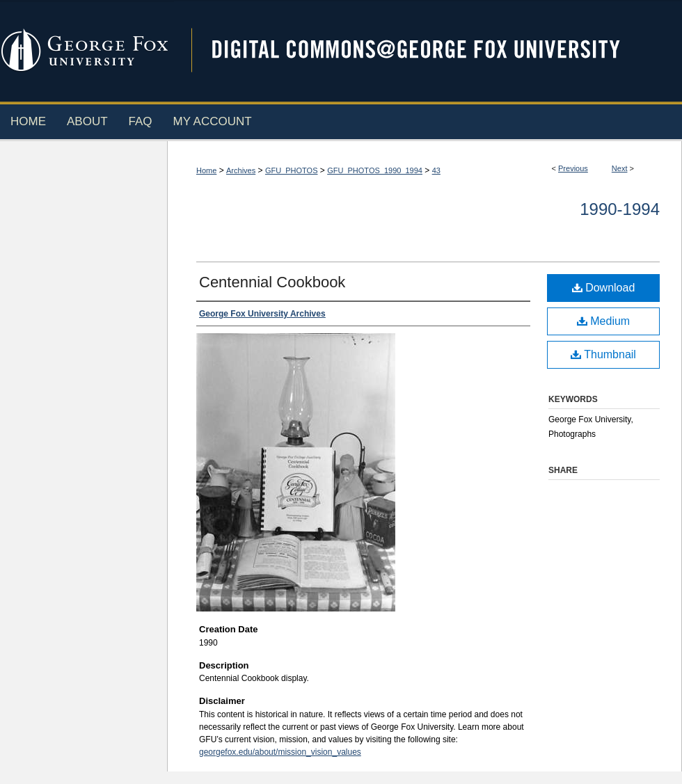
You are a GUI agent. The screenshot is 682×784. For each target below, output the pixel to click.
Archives (241, 170)
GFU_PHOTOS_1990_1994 (375, 170)
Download (604, 288)
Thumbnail (603, 354)
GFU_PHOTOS (292, 170)
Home (206, 170)
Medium (603, 321)
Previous (573, 168)
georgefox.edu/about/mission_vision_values (280, 752)
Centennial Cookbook (272, 282)
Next (620, 168)
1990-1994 (620, 209)
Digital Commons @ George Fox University (428, 50)
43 (436, 170)
